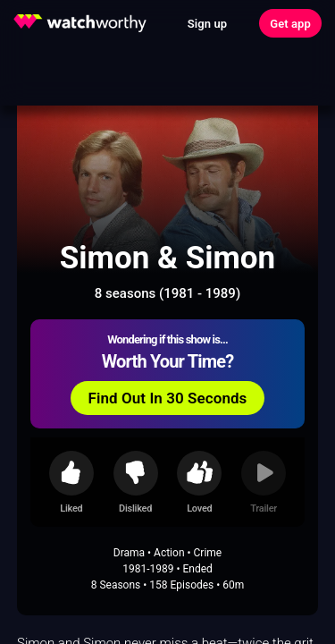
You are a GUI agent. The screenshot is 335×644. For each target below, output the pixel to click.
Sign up (207, 24)
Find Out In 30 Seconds (168, 398)
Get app (290, 24)
